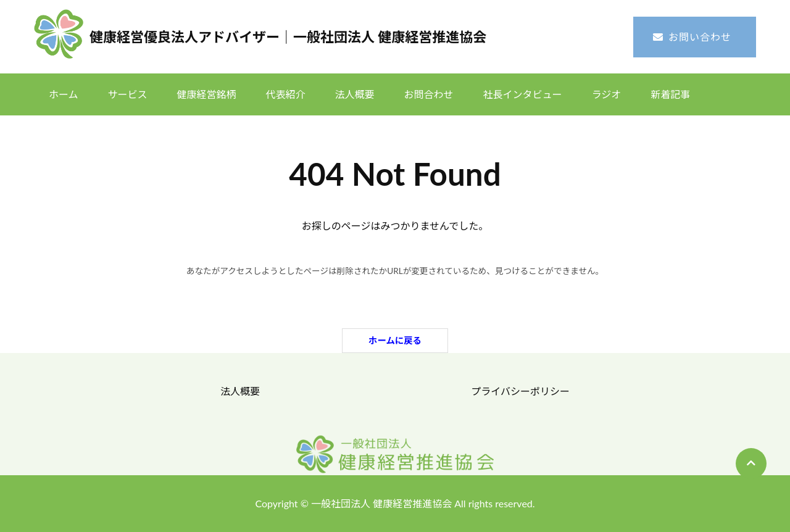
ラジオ (607, 94)
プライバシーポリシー (520, 391)
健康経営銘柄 (207, 94)
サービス (128, 94)
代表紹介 (286, 94)
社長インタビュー (523, 94)
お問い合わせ (700, 37)
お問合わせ (429, 94)
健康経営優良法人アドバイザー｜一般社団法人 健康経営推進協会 (288, 37)
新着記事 (670, 94)
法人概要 (355, 94)
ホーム (64, 94)
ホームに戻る (395, 340)
